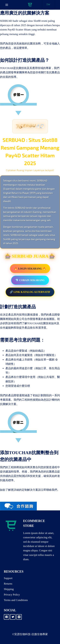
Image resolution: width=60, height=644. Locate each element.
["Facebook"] (7, 617)
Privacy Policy (12, 595)
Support (8, 578)
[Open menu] (7, 5)
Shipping (9, 589)
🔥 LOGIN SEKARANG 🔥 (30, 269)
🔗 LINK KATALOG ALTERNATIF (30, 292)
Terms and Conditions (16, 600)
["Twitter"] (13, 617)
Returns (8, 584)
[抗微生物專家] (30, 5)
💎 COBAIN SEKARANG (30, 280)
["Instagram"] (19, 617)
